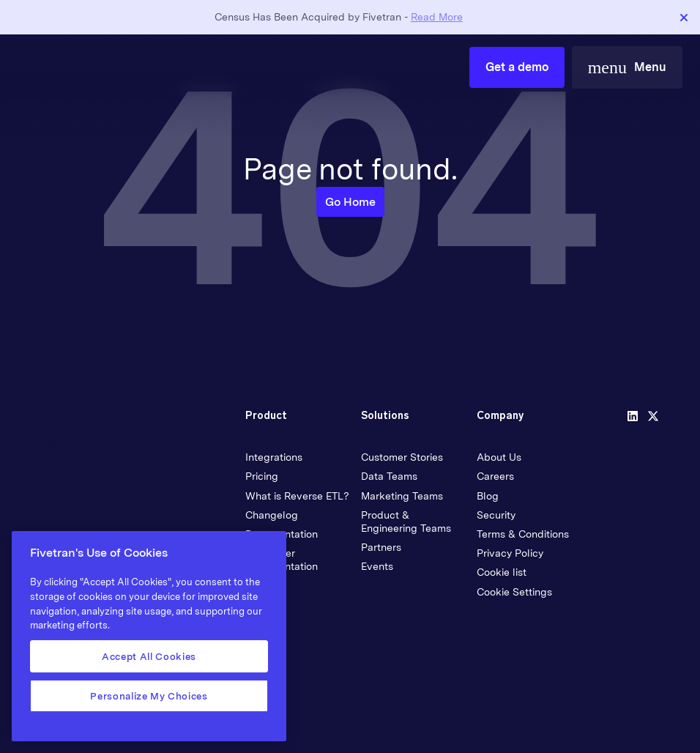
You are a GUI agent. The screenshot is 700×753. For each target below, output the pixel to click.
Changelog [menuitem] (272, 515)
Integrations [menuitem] (274, 457)
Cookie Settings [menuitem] (514, 592)
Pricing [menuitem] (262, 476)
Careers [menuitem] (495, 476)
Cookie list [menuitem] (502, 572)
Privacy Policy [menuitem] (510, 553)
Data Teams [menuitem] (389, 476)
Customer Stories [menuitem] (402, 457)
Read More (437, 17)
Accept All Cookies (149, 656)
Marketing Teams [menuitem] (402, 496)
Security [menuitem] (496, 515)
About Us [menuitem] (499, 457)
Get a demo (517, 67)
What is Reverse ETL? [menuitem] (297, 496)
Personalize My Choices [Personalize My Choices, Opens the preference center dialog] (149, 696)
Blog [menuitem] (488, 496)
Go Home (350, 202)
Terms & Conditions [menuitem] (523, 534)
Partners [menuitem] (381, 547)
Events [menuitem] (377, 566)
